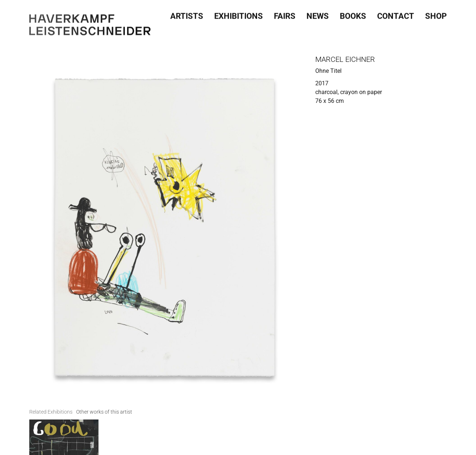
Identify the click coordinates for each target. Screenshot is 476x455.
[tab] (51, 388)
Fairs (285, 13)
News (318, 13)
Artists (187, 13)
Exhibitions (239, 13)
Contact (396, 13)
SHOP (436, 13)
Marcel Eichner (345, 59)
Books (353, 13)
